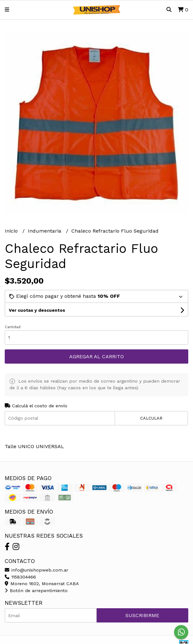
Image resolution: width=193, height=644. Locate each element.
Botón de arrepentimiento (36, 591)
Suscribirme (142, 615)
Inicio (12, 231)
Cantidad (13, 327)
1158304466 (20, 577)
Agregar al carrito (97, 356)
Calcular (151, 418)
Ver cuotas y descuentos (37, 310)
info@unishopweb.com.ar (36, 570)
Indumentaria (45, 231)
